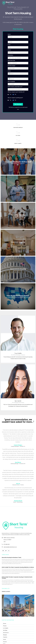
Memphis (5, 635)
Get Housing (18, 104)
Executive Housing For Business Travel (11, 557)
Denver (5, 623)
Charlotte (5, 637)
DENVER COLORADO (6, 592)
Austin (5, 639)
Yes (10, 94)
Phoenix (5, 626)
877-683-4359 (7, 544)
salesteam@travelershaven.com (10, 547)
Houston (5, 642)
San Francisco (6, 633)
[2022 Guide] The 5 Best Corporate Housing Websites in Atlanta (18, 567)
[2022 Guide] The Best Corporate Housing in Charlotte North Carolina (17, 578)
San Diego (5, 630)
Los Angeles (6, 628)
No (15, 94)
